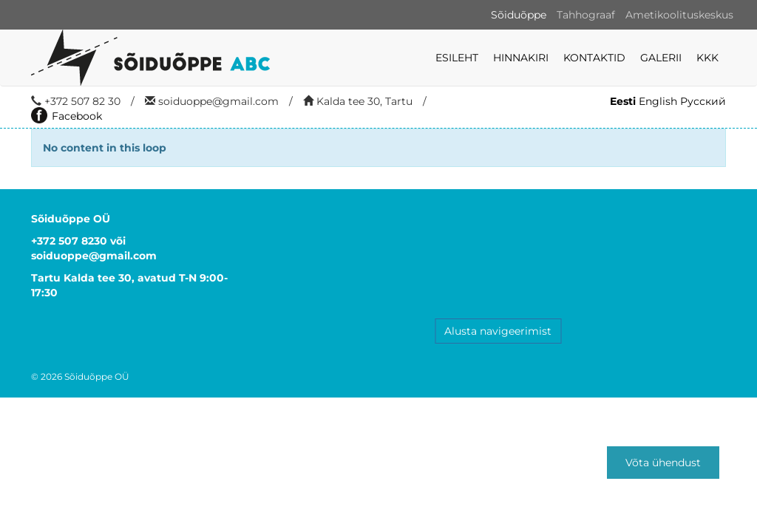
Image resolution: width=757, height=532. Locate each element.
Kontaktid (594, 58)
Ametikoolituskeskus (679, 15)
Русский (703, 101)
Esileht (457, 58)
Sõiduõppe (519, 15)
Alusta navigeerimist (498, 331)
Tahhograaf (586, 15)
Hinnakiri (521, 58)
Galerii (661, 58)
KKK (707, 58)
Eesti (623, 101)
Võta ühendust (663, 463)
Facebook (67, 116)
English (658, 101)
